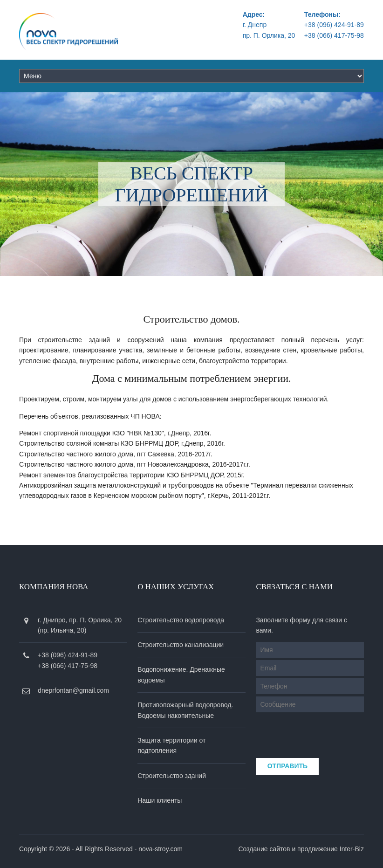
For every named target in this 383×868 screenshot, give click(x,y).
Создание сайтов (264, 849)
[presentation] (319, 733)
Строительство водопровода (181, 620)
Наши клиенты (160, 800)
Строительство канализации (181, 645)
